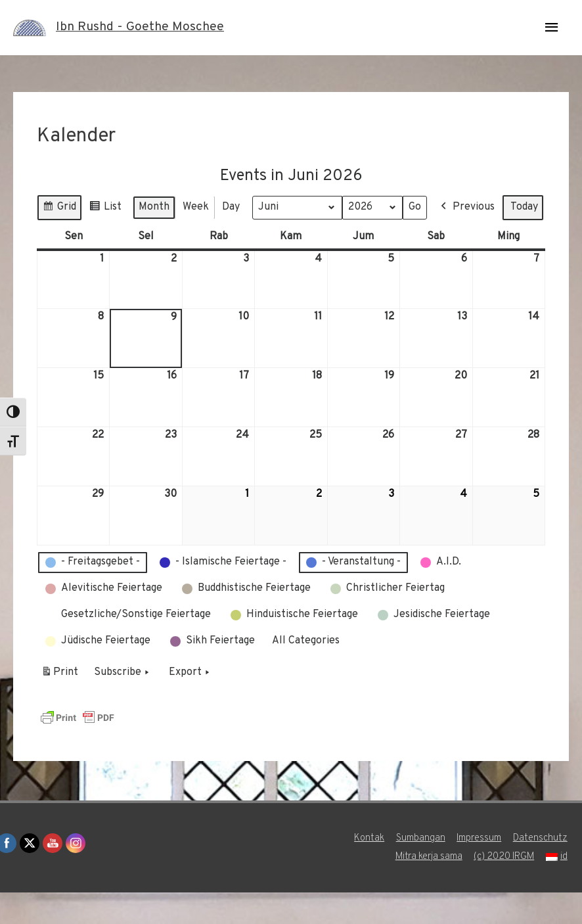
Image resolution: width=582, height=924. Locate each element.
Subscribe (123, 704)
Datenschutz (542, 870)
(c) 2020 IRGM (504, 888)
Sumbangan (421, 870)
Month (154, 206)
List (105, 209)
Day (231, 206)
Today (129, 238)
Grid (59, 209)
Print (59, 706)
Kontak (369, 870)
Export (190, 704)
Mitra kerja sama (428, 888)
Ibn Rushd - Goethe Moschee (142, 28)
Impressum (480, 870)
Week (196, 206)
